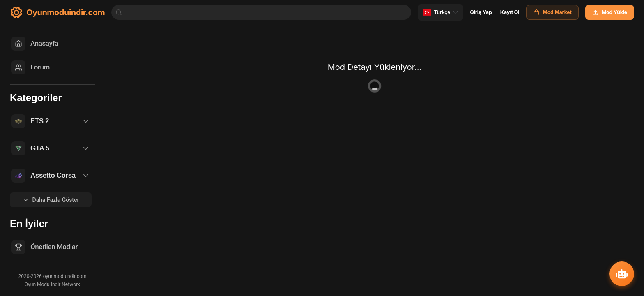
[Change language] (440, 12)
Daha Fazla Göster (51, 200)
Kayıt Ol (510, 12)
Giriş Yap (481, 12)
